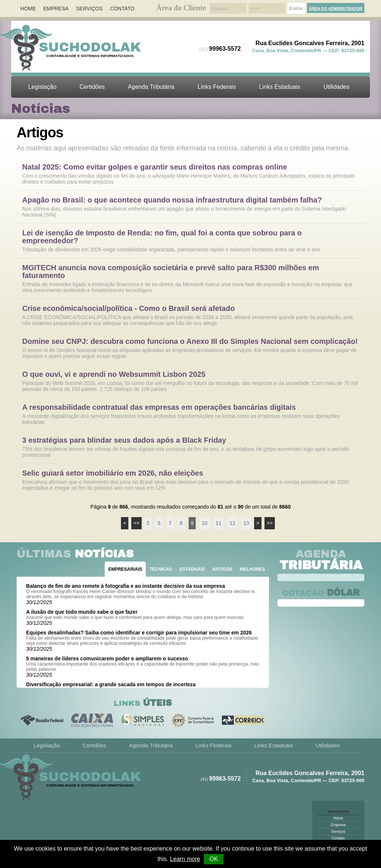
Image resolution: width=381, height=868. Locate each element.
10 (205, 523)
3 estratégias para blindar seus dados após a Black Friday (124, 440)
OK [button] (214, 859)
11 (219, 523)
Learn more (185, 859)
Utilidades (337, 87)
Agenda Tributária (151, 87)
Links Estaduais (280, 87)
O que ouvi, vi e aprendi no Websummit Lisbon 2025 (114, 374)
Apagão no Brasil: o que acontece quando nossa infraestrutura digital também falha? (172, 200)
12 (232, 523)
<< (136, 523)
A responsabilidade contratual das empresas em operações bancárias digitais (159, 407)
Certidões (92, 87)
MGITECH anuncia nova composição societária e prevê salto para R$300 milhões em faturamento (171, 272)
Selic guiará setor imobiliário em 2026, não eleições (113, 473)
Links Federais (217, 87)
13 (246, 523)
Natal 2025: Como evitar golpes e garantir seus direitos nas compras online (155, 167)
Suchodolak (90, 47)
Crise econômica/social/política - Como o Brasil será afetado (129, 309)
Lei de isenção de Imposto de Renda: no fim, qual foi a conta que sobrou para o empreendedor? (162, 237)
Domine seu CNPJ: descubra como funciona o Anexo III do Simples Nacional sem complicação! (190, 341)
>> (270, 523)
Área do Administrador (336, 9)
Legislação (42, 87)
